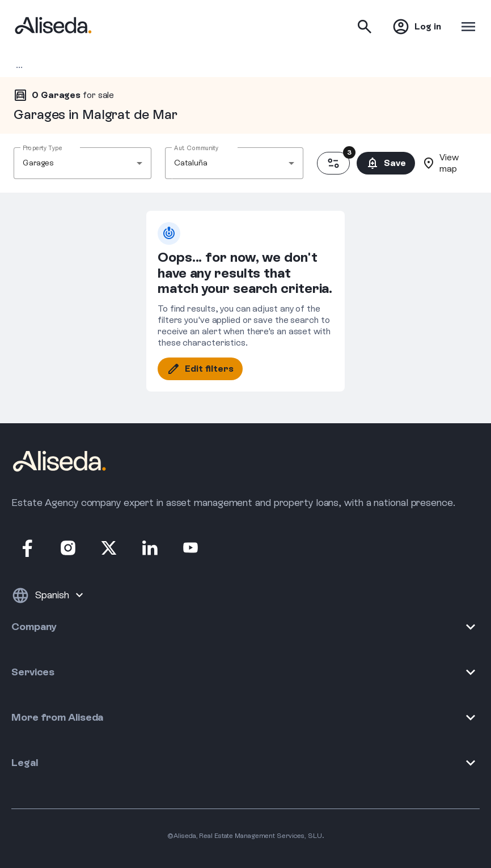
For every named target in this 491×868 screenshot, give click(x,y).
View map (440, 163)
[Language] (61, 595)
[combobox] (82, 163)
